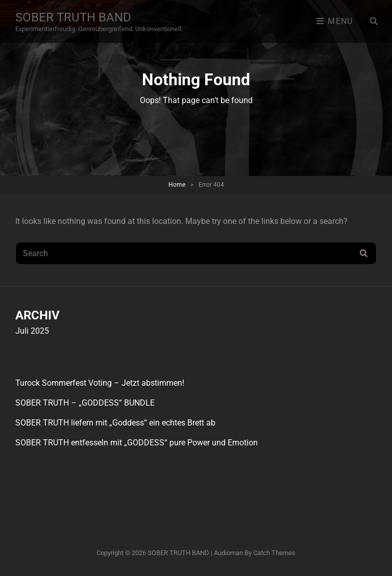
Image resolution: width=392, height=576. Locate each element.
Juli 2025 (32, 331)
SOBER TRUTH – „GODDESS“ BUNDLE (85, 403)
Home (177, 185)
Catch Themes (274, 553)
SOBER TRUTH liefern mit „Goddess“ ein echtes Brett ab (115, 423)
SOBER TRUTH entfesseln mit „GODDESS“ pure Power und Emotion (137, 443)
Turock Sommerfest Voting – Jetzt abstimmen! (100, 383)
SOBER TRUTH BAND (73, 17)
